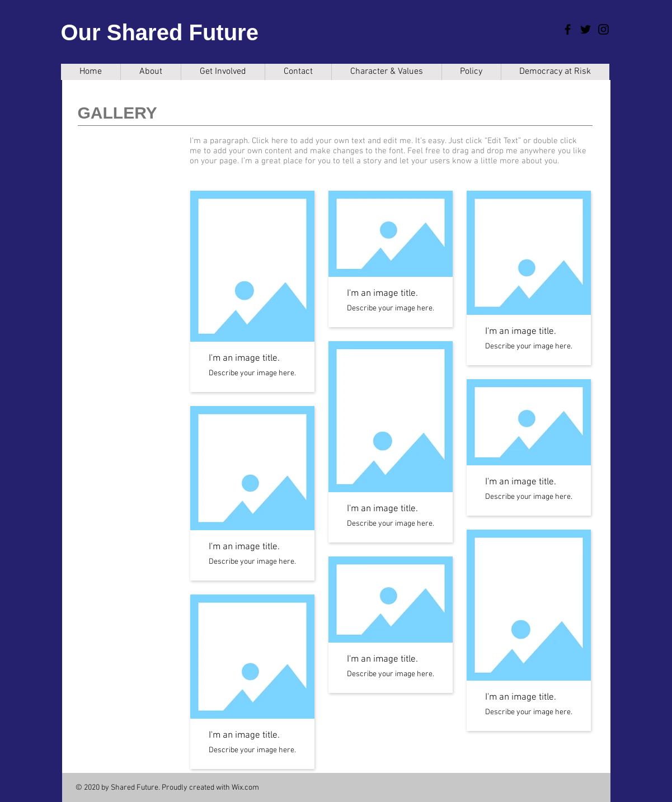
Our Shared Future (160, 32)
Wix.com (245, 788)
